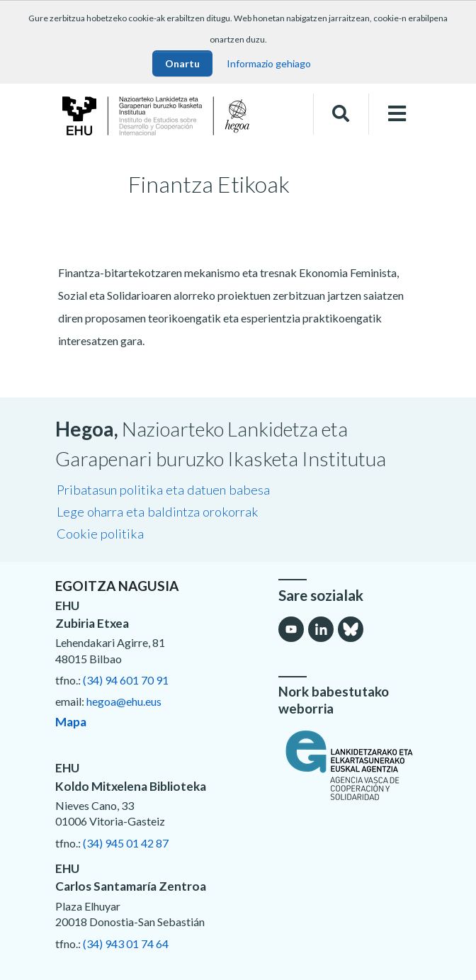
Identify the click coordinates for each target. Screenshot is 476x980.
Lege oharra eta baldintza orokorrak (158, 512)
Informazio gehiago (269, 63)
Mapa (71, 722)
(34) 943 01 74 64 (126, 944)
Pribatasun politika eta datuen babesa (163, 490)
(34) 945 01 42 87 (126, 843)
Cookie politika (100, 534)
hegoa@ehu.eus (124, 701)
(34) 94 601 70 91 (126, 680)
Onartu (182, 63)
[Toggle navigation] (397, 114)
